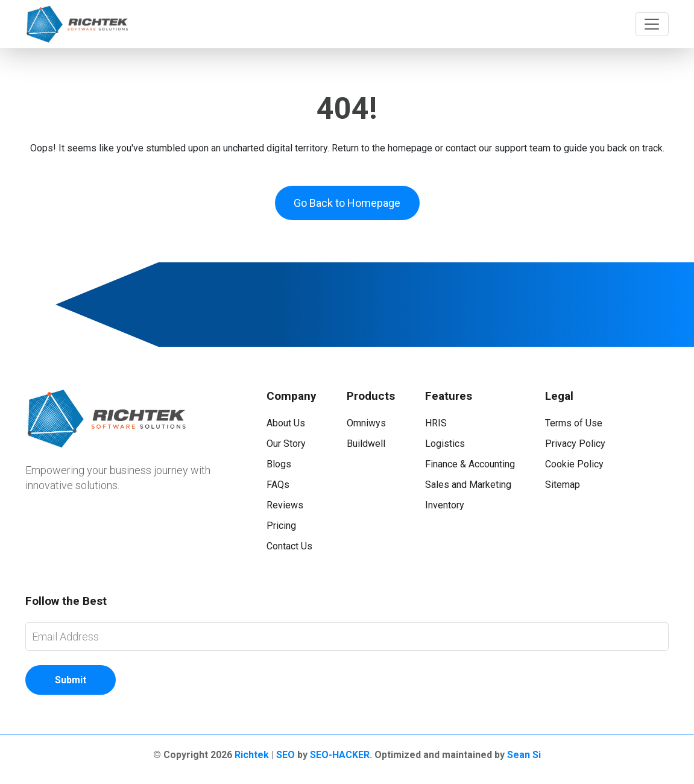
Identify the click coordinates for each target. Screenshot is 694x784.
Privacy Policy (575, 444)
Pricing (281, 526)
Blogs (279, 464)
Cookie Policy (574, 464)
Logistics (445, 444)
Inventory (445, 505)
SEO (285, 755)
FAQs (278, 485)
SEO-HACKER (340, 755)
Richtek (252, 755)
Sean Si (524, 755)
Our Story (286, 444)
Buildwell (366, 444)
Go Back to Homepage (347, 203)
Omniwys (366, 423)
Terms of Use (574, 423)
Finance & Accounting (470, 464)
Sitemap (563, 485)
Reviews (285, 505)
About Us (286, 423)
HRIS (436, 423)
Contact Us (289, 546)
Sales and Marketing (468, 485)
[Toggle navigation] (652, 24)
